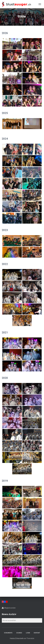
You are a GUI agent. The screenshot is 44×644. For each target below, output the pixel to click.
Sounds (19, 633)
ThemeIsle (30, 638)
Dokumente (8, 633)
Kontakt (37, 633)
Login (28, 633)
